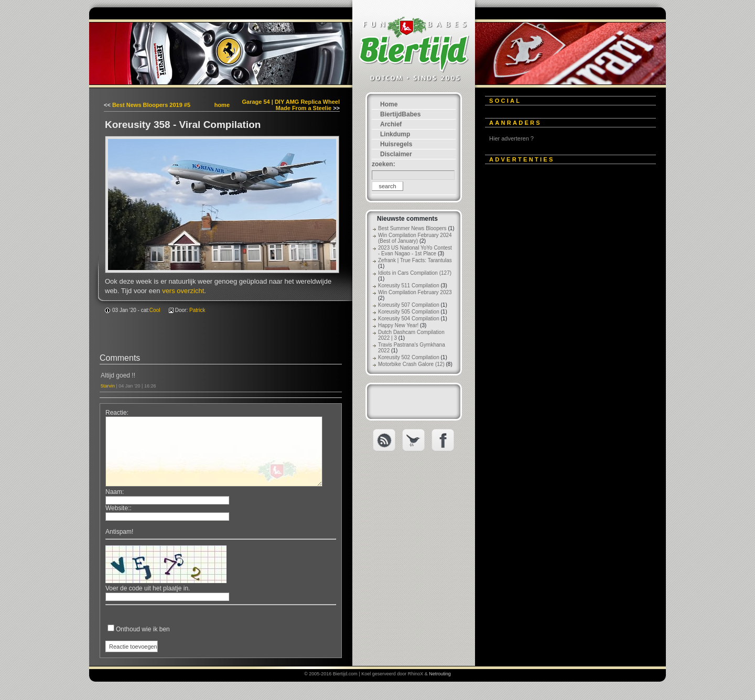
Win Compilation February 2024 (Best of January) (415, 238)
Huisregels (396, 144)
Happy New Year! (398, 325)
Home (389, 104)
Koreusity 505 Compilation (409, 312)
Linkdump (395, 134)
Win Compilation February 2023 (415, 292)
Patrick (197, 310)
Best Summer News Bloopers (412, 228)
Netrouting (440, 674)
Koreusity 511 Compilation (409, 286)
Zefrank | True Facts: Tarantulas (415, 260)
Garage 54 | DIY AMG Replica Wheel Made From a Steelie (291, 105)
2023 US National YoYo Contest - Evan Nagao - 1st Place (415, 251)
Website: (117, 508)
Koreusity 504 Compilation (409, 319)
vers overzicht (183, 291)
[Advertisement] (564, 329)
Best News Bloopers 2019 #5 (151, 105)
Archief (391, 124)
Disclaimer (396, 154)
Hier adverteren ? (511, 138)
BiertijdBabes (400, 114)
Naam (114, 492)
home (222, 105)
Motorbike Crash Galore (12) (411, 364)
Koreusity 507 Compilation (409, 305)
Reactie (116, 413)
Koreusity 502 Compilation (409, 357)
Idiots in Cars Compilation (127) (415, 273)
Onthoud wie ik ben (143, 629)
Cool (155, 310)
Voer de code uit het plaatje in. (148, 588)
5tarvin (108, 386)
